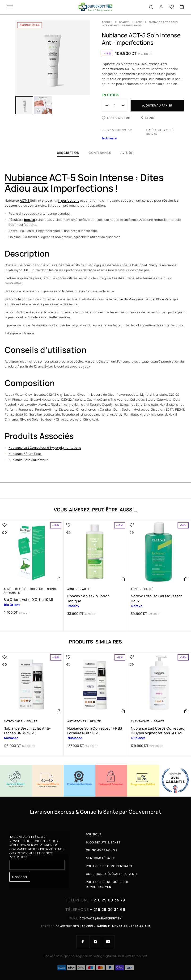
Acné (139, 22)
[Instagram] (96, 942)
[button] (59, 579)
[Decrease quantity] (105, 106)
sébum (46, 325)
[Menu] (10, 7)
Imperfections (69, 200)
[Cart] (182, 7)
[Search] (151, 7)
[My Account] (161, 7)
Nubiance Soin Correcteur (28, 460)
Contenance (100, 153)
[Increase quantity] (125, 106)
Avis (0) (127, 153)
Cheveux (36, 589)
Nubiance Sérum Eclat (25, 454)
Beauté (124, 22)
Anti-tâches (13, 721)
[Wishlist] (172, 7)
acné (93, 270)
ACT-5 (25, 200)
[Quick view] (14, 532)
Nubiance (26, 177)
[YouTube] (108, 942)
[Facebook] (83, 942)
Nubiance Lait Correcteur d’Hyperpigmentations (45, 448)
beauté (30, 220)
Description (68, 153)
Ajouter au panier (157, 105)
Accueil (107, 22)
